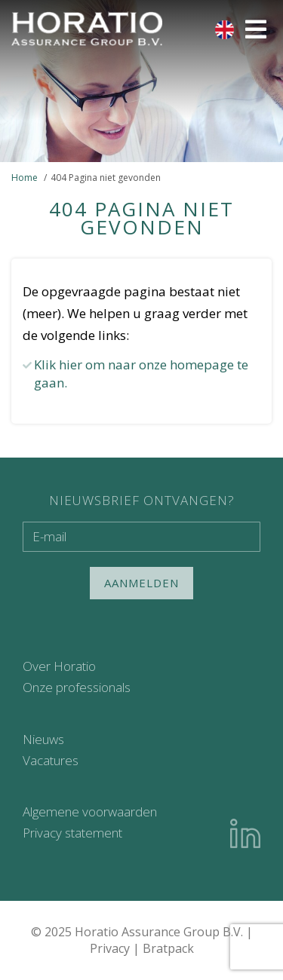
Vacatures (51, 760)
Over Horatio (59, 666)
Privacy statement (72, 833)
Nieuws (43, 739)
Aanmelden (141, 583)
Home (25, 178)
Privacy (110, 948)
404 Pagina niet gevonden (106, 178)
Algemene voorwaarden (90, 812)
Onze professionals (77, 687)
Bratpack (168, 948)
